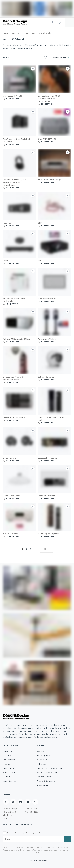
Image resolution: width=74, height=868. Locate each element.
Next (45, 549)
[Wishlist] (59, 22)
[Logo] (25, 22)
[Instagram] (21, 802)
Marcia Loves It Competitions (50, 768)
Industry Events (44, 777)
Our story (41, 751)
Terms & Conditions (46, 781)
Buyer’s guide (43, 755)
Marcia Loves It (10, 773)
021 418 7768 (33, 809)
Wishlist (6, 777)
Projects (7, 764)
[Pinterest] (35, 802)
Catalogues (8, 768)
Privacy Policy (43, 785)
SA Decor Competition (47, 773)
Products (7, 755)
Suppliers (7, 751)
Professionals (9, 760)
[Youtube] (28, 802)
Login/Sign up (10, 781)
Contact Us (42, 760)
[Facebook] (6, 802)
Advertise (42, 764)
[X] (13, 802)
